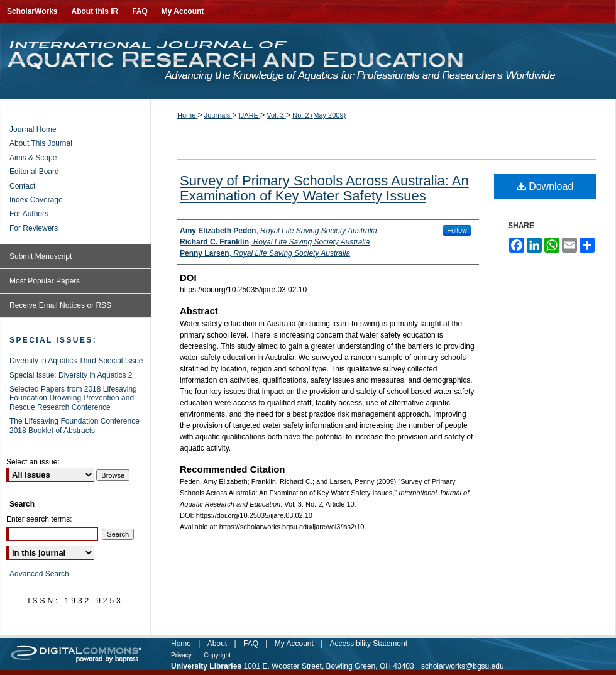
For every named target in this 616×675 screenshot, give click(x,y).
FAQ (251, 644)
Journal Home (33, 129)
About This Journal (41, 143)
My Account (294, 644)
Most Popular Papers (45, 281)
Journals (218, 115)
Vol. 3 (276, 115)
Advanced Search (39, 574)
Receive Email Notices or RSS (60, 305)
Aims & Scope (33, 158)
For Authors (29, 214)
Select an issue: (33, 462)
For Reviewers (34, 228)
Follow (457, 230)
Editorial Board (34, 172)
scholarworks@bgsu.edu (463, 666)
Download (545, 186)
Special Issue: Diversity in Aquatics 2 (71, 375)
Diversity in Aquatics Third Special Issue (76, 361)
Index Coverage (36, 200)
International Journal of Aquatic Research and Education (308, 61)
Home (187, 115)
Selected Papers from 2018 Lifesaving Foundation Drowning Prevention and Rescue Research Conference (73, 398)
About (217, 644)
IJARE (250, 115)
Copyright (217, 655)
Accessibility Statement (369, 644)
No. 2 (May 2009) (319, 115)
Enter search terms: (39, 519)
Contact (22, 186)
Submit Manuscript (41, 256)
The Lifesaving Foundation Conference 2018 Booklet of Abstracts (74, 425)
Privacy (181, 655)
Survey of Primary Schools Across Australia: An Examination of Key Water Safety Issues (324, 188)
